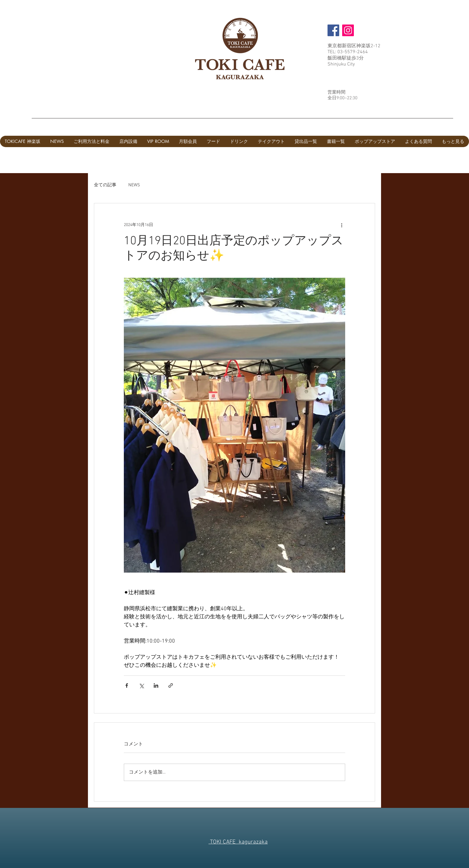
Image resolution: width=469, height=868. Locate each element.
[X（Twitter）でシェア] (141, 685)
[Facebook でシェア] (127, 685)
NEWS (134, 185)
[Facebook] (333, 30)
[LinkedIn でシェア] (156, 685)
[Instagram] (348, 30)
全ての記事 (105, 185)
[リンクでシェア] (171, 685)
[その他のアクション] (342, 225)
